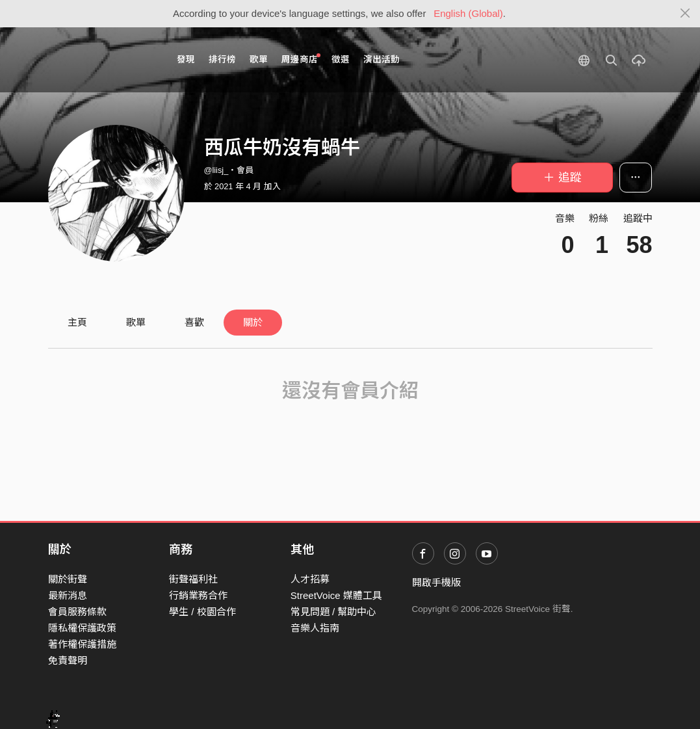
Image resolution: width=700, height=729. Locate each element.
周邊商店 (301, 59)
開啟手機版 (436, 582)
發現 (186, 60)
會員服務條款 (77, 612)
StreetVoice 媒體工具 (336, 595)
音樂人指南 (315, 628)
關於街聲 (68, 579)
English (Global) (468, 13)
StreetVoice (102, 60)
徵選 (341, 60)
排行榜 (222, 60)
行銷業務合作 (198, 595)
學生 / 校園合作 (202, 612)
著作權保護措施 (82, 644)
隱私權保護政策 (82, 628)
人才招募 (310, 579)
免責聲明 (68, 660)
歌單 (259, 60)
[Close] (685, 14)
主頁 (77, 322)
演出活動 (382, 60)
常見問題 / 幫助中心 (334, 612)
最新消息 (68, 595)
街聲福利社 (193, 579)
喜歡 (194, 322)
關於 (253, 322)
